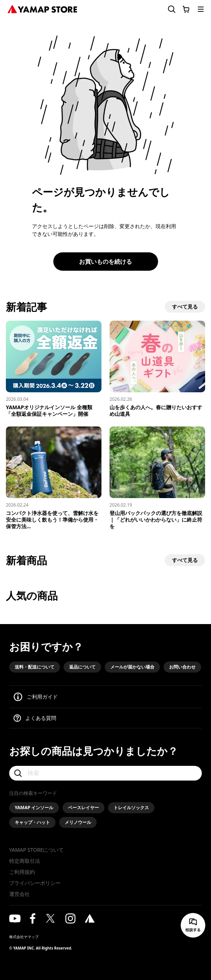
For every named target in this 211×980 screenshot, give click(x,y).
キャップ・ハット (32, 822)
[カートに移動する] (186, 9)
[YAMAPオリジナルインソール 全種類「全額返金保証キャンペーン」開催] (54, 369)
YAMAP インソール (34, 808)
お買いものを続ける (105, 262)
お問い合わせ (182, 667)
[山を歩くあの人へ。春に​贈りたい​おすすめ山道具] (157, 369)
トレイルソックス (131, 808)
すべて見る (185, 307)
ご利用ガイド (42, 697)
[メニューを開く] (201, 9)
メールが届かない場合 (132, 667)
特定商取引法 (25, 861)
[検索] (105, 773)
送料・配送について (35, 667)
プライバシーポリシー (35, 883)
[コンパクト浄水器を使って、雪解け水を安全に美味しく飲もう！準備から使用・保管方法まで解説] (54, 478)
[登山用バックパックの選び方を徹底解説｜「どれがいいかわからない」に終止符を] (157, 478)
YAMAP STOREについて (36, 850)
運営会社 (19, 894)
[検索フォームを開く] (167, 9)
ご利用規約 (22, 872)
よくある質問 (41, 718)
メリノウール (78, 822)
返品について (82, 667)
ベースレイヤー (83, 808)
